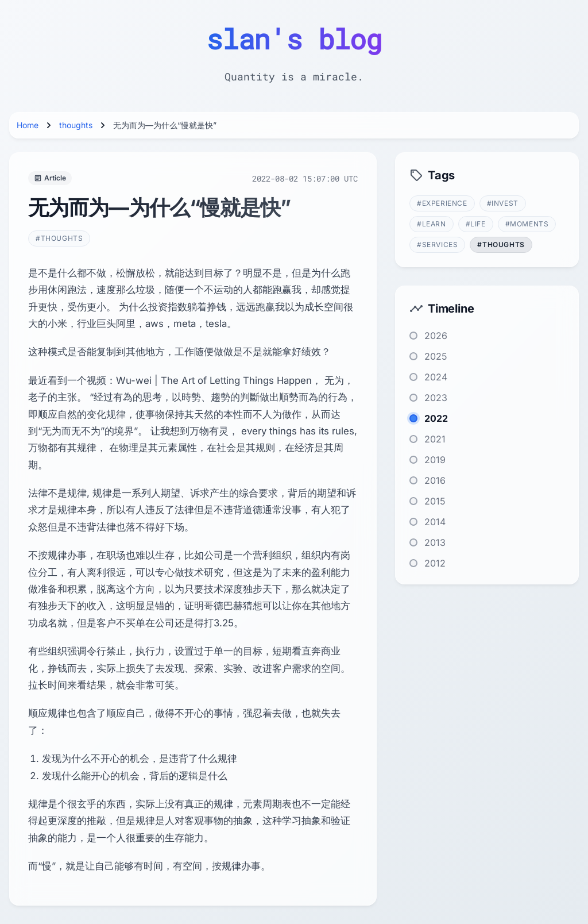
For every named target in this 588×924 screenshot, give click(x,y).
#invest (503, 203)
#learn (432, 224)
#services (437, 245)
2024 (436, 377)
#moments (527, 224)
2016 (435, 480)
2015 (435, 501)
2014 (435, 522)
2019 (435, 460)
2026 (436, 336)
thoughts (76, 125)
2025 (436, 356)
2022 (436, 418)
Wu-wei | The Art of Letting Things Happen (214, 380)
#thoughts (59, 238)
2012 (435, 563)
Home (28, 125)
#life (476, 224)
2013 (435, 542)
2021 (435, 439)
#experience (442, 203)
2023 (436, 398)
